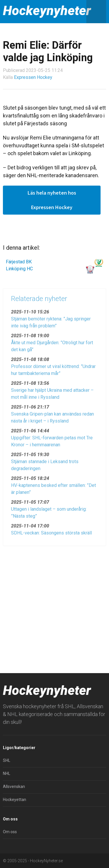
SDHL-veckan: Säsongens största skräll (51, 535)
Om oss (10, 832)
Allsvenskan (14, 787)
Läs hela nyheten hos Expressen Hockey (52, 200)
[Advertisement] (54, 607)
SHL (7, 760)
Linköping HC (19, 269)
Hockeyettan (15, 800)
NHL (7, 773)
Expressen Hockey (33, 77)
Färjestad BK (19, 262)
